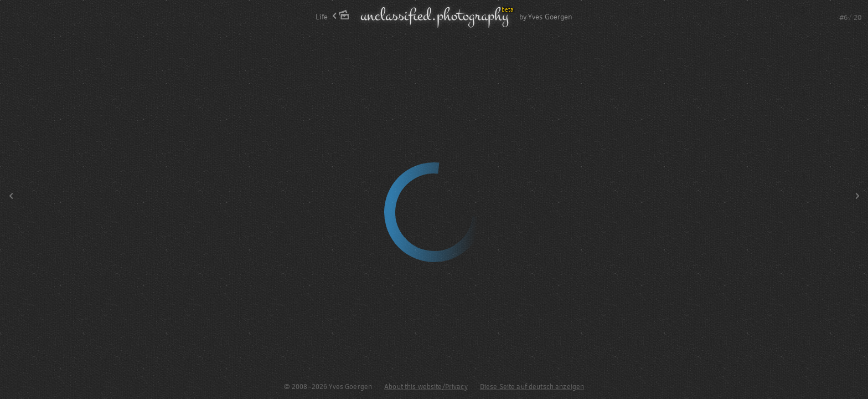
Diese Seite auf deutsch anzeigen (532, 387)
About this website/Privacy (426, 387)
